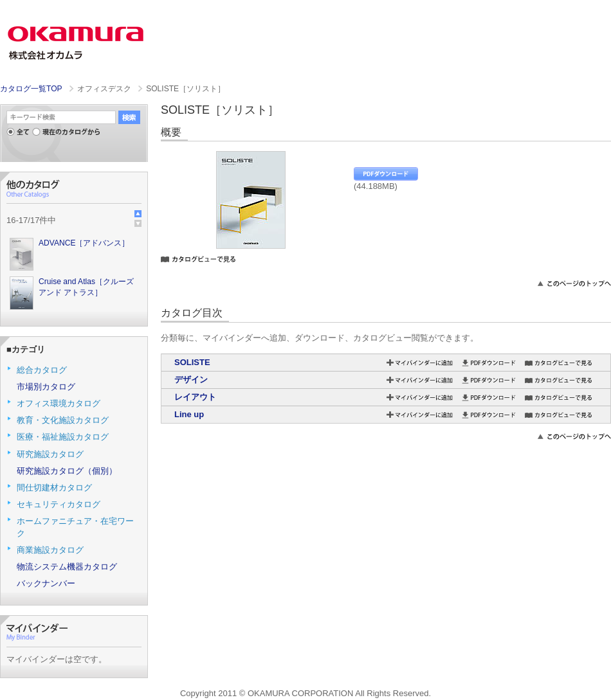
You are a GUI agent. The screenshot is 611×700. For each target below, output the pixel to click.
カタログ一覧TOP (31, 89)
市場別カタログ (46, 387)
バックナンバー (46, 583)
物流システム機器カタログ (67, 567)
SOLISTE (192, 362)
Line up (189, 414)
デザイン (191, 380)
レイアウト (195, 397)
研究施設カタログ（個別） (67, 471)
